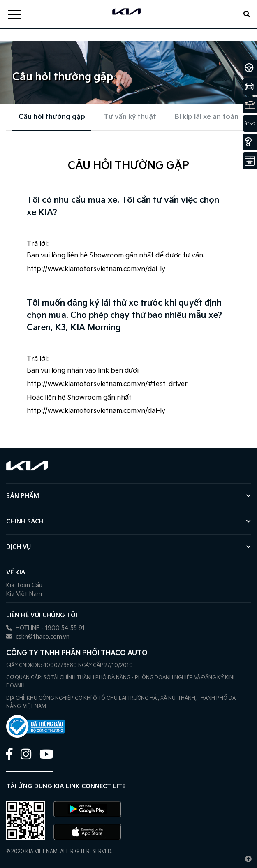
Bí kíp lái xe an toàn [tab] (207, 117)
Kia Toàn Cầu (24, 585)
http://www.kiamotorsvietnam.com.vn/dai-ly (96, 269)
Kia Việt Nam (24, 594)
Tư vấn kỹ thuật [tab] (130, 117)
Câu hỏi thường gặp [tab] (52, 117)
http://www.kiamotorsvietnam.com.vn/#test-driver (107, 384)
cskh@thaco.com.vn (38, 637)
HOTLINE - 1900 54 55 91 (45, 628)
